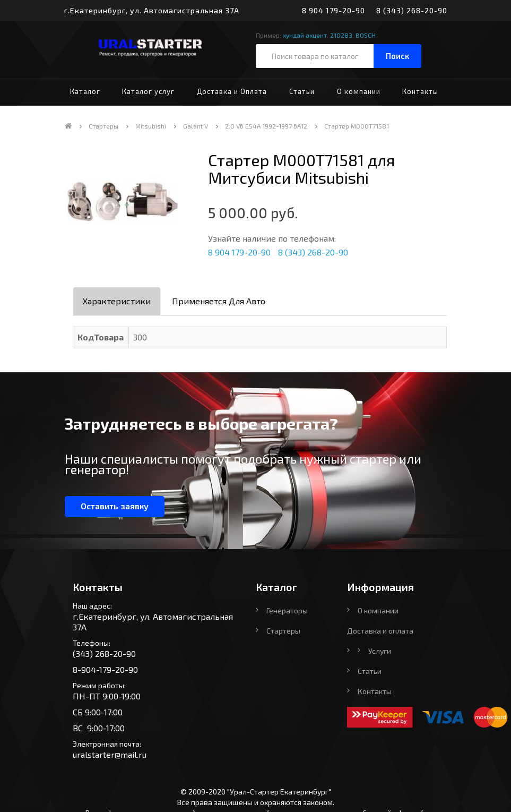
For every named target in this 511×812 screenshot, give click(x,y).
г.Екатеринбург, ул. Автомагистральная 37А (152, 10)
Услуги (380, 651)
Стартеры (103, 126)
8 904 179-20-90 (334, 10)
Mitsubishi (151, 126)
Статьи (302, 91)
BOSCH (366, 35)
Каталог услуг (148, 91)
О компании (359, 91)
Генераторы (287, 610)
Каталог (85, 91)
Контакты (420, 91)
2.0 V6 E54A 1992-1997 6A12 (266, 126)
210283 (341, 35)
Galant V (196, 126)
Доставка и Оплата (232, 91)
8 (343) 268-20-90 (412, 10)
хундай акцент (305, 35)
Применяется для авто (219, 301)
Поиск (397, 56)
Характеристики (117, 301)
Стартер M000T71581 (357, 126)
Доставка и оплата (380, 631)
